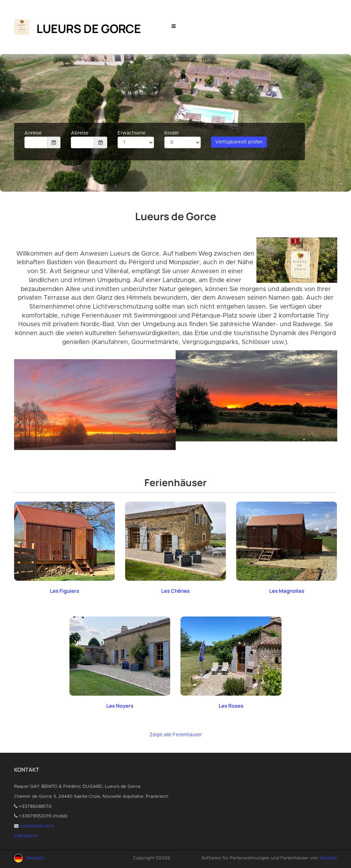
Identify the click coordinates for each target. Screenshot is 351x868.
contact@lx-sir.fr (37, 826)
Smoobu (328, 858)
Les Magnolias (287, 591)
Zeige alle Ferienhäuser (176, 735)
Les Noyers (120, 706)
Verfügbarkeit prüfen (239, 142)
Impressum (26, 836)
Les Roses (231, 706)
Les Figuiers (64, 591)
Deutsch (35, 858)
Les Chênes (175, 591)
